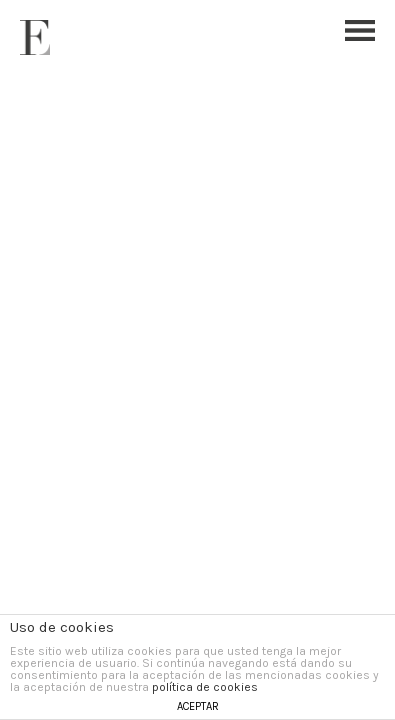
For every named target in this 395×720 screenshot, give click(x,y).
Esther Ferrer (35, 37)
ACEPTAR (198, 706)
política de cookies (205, 687)
